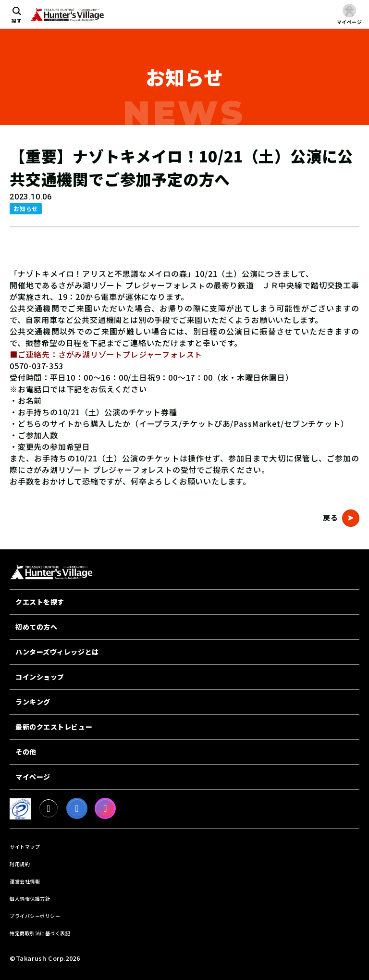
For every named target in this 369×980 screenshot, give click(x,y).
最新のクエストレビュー (54, 727)
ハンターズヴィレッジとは (57, 652)
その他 (26, 752)
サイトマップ (25, 847)
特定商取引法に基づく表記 (40, 933)
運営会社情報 (25, 881)
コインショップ (40, 677)
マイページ (33, 777)
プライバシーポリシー (35, 916)
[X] (49, 808)
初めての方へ (36, 627)
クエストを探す (40, 602)
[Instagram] (105, 808)
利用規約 (20, 864)
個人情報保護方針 (30, 899)
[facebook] (77, 808)
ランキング (33, 702)
